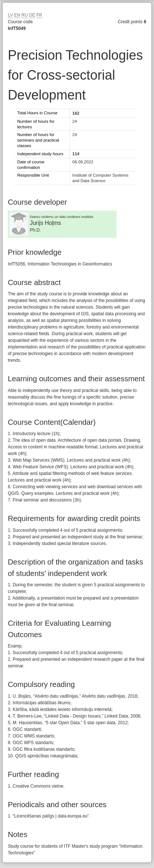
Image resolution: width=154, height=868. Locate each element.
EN (17, 15)
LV (10, 15)
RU (24, 15)
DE (32, 15)
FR (39, 15)
